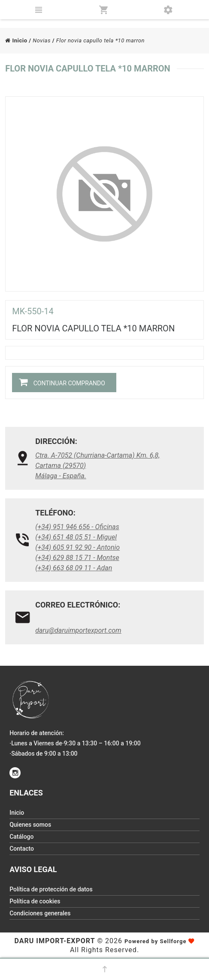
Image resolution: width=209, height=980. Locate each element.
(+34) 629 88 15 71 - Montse (77, 558)
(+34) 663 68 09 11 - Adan (74, 568)
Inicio (16, 40)
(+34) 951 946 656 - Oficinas (77, 527)
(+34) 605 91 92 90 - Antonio (77, 547)
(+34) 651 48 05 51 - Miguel (76, 537)
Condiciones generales (40, 913)
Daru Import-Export (55, 941)
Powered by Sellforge (155, 941)
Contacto (22, 849)
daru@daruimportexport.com (78, 630)
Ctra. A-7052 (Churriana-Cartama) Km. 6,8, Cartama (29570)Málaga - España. (97, 466)
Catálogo (21, 837)
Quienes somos (30, 825)
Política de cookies (35, 901)
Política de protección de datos (51, 889)
